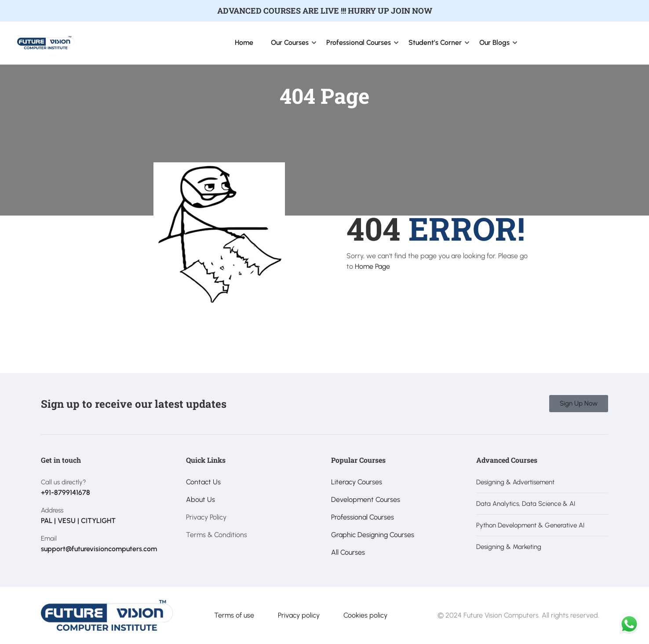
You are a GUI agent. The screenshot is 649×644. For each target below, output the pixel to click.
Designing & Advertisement (515, 482)
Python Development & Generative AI (530, 525)
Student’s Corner (435, 42)
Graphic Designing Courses (373, 535)
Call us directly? (64, 482)
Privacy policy (299, 615)
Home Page (372, 266)
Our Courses (290, 42)
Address (52, 510)
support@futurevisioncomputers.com (99, 549)
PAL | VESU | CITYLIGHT (78, 521)
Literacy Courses (357, 482)
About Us (201, 499)
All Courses (348, 552)
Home (244, 42)
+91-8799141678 (66, 492)
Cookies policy (365, 615)
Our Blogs (494, 42)
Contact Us (203, 482)
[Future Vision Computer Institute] (46, 42)
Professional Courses (359, 42)
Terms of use (234, 615)
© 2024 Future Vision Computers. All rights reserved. (518, 615)
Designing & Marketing (509, 547)
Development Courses (366, 499)
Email (49, 538)
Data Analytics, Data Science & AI (526, 504)
